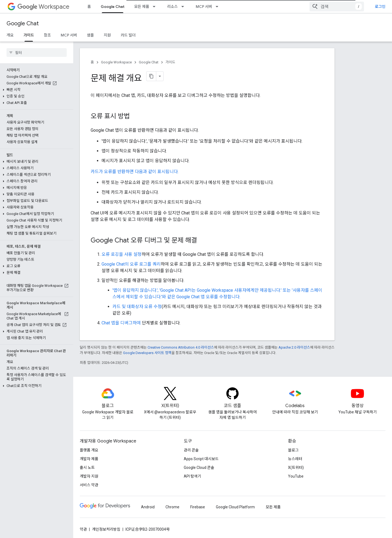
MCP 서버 (204, 7)
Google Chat (23, 24)
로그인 (380, 7)
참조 (47, 35)
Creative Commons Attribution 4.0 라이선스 (181, 347)
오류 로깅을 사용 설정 (122, 254)
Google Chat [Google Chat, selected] (113, 7)
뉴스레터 (295, 459)
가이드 (170, 62)
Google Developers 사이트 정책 (147, 353)
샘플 (90, 35)
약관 (83, 529)
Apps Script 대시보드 (201, 459)
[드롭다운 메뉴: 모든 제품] (156, 7)
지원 (107, 35)
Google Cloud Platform (235, 507)
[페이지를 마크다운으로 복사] (151, 76)
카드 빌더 (128, 35)
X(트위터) (296, 468)
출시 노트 (87, 468)
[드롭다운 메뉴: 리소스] (184, 7)
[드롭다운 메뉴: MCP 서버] (219, 7)
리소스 (172, 7)
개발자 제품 (89, 459)
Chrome (172, 507)
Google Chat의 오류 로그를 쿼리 (131, 264)
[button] (36, 90)
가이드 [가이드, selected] (29, 35)
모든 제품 (142, 7)
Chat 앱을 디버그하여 (121, 323)
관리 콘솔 (191, 450)
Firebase (198, 507)
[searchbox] (37, 53)
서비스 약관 (89, 485)
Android (148, 507)
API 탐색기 (192, 476)
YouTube (296, 476)
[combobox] (337, 7)
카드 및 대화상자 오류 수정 (137, 307)
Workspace (43, 7)
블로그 (293, 450)
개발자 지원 (89, 476)
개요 (10, 35)
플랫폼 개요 (89, 450)
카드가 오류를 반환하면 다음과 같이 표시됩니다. (135, 172)
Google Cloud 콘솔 (199, 468)
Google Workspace (116, 62)
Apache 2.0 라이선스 (294, 347)
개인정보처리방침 (106, 529)
